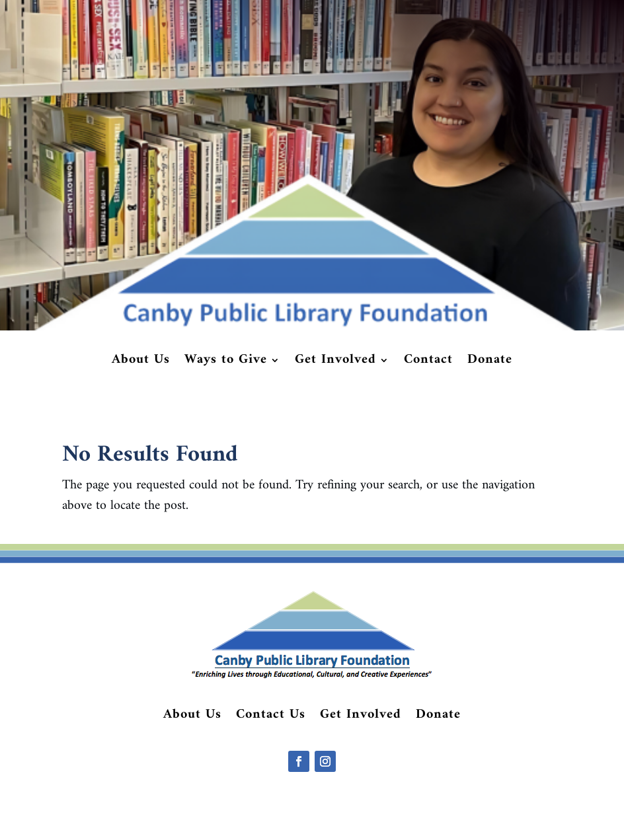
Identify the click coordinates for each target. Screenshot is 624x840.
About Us (141, 363)
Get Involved (335, 363)
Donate (490, 363)
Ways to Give (226, 363)
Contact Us (271, 718)
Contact (428, 363)
